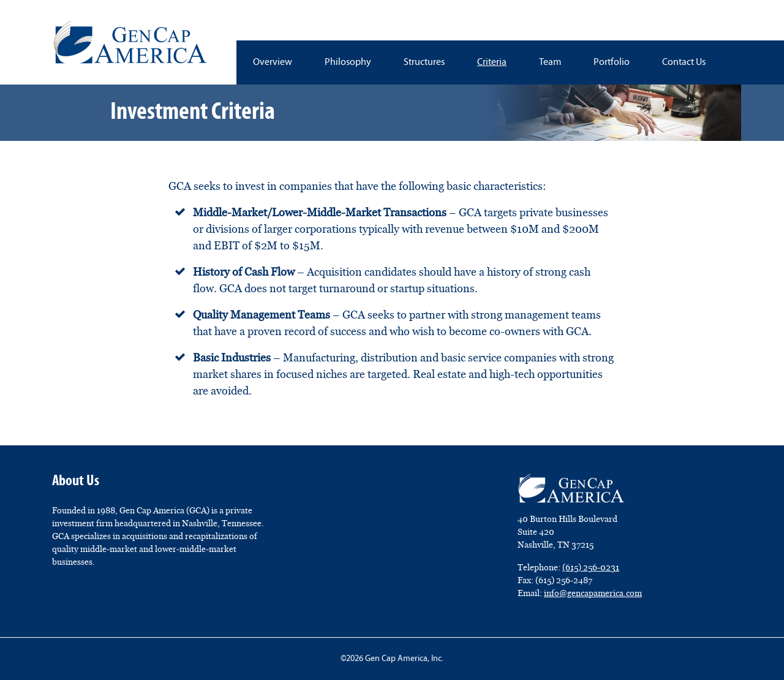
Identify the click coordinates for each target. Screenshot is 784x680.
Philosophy (348, 62)
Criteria (492, 62)
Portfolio (612, 62)
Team (550, 62)
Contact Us (684, 62)
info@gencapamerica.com (593, 593)
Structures (424, 62)
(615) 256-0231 (591, 567)
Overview (273, 62)
